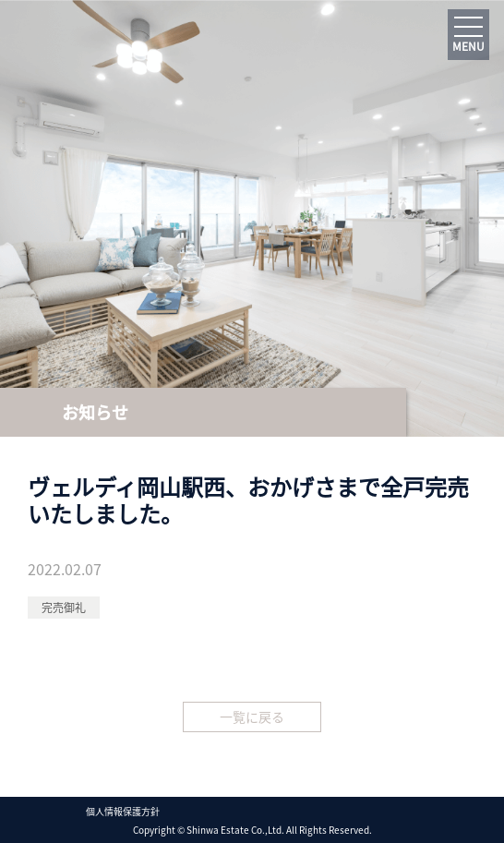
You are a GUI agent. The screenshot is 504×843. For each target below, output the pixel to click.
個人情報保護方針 (123, 811)
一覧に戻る (252, 717)
